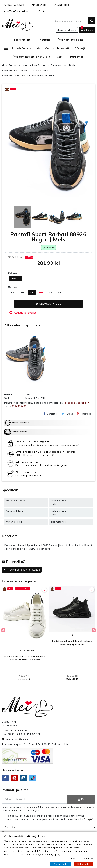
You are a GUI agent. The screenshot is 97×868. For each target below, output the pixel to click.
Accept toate (61, 864)
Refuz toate (83, 864)
